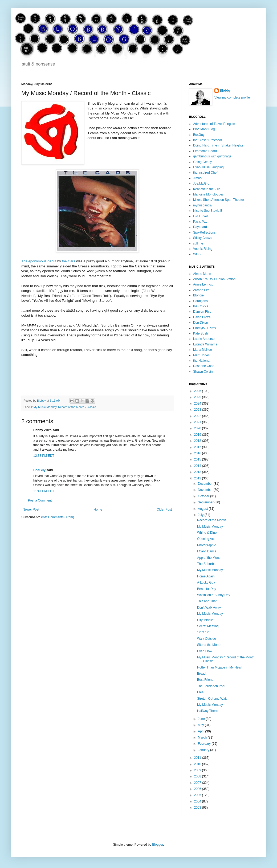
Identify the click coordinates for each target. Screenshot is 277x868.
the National (202, 361)
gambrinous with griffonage (212, 156)
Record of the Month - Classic (77, 407)
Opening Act (206, 539)
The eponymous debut (39, 261)
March (203, 737)
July (201, 515)
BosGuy (39, 470)
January (204, 750)
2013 (198, 472)
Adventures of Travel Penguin (214, 124)
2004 (198, 801)
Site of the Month (209, 645)
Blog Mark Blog (204, 129)
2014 (198, 466)
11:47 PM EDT (44, 491)
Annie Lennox (203, 284)
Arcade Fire (201, 290)
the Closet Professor (208, 140)
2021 (198, 422)
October (204, 496)
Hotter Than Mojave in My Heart (220, 667)
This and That (207, 601)
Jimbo (197, 178)
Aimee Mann (202, 274)
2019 (198, 435)
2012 (198, 478)
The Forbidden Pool (211, 686)
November (206, 490)
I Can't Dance (207, 551)
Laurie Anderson (205, 339)
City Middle (205, 620)
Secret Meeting (208, 626)
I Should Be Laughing (208, 167)
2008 (198, 776)
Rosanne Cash (204, 366)
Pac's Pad (200, 222)
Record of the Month (212, 520)
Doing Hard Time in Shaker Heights (218, 145)
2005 (198, 795)
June (202, 719)
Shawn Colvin (203, 372)
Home (98, 510)
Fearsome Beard (205, 151)
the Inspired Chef (205, 173)
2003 (198, 808)
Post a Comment (40, 500)
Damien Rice (202, 312)
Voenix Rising (203, 249)
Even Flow (205, 651)
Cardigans (200, 301)
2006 (198, 789)
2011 (198, 758)
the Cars (69, 261)
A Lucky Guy (206, 582)
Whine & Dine (207, 533)
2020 (198, 428)
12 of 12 (203, 632)
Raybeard (200, 227)
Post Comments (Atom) (57, 517)
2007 (198, 783)
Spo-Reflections (204, 233)
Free (200, 692)
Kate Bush (200, 333)
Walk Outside (207, 639)
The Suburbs (206, 564)
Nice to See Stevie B (208, 211)
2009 (198, 770)
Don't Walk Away (209, 608)
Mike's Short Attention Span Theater (219, 200)
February (205, 744)
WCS (197, 254)
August (203, 509)
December (206, 484)
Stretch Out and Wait (212, 699)
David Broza (202, 317)
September (206, 502)
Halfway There (207, 711)
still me (198, 243)
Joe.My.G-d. (202, 184)
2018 (198, 441)
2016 (198, 453)
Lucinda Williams (205, 344)
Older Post (164, 510)
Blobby (225, 91)
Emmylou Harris (204, 328)
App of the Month (209, 558)
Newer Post (31, 510)
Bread (201, 674)
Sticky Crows (202, 238)
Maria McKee (203, 350)
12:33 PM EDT (44, 456)
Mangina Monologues (208, 194)
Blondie (198, 295)
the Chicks (201, 306)
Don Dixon (201, 323)
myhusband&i (203, 205)
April (201, 731)
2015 (198, 459)
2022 (198, 416)
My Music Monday (45, 407)
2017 (198, 447)
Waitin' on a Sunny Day (214, 595)
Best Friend (205, 680)
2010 (198, 764)
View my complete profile (232, 97)
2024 (198, 404)
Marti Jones (201, 355)
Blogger (158, 845)
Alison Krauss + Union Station (214, 279)
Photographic (207, 545)
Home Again (206, 576)
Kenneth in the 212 (207, 189)
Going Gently (202, 162)
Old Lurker (201, 216)
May (201, 725)
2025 (198, 397)
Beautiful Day (207, 589)
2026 (198, 391)
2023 (198, 410)
